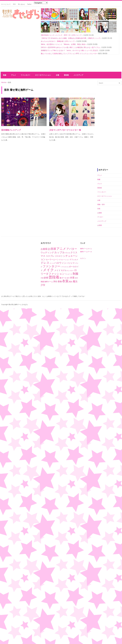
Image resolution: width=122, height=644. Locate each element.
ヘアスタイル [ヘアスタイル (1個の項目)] (65, 267)
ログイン (83, 258)
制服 (5, 75)
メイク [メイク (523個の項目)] (48, 270)
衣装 (99, 209)
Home (4, 82)
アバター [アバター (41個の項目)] (72, 249)
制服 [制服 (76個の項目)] (76, 274)
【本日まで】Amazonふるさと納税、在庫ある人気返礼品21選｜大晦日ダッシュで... (71, 38)
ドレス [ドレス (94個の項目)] (45, 263)
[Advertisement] (23, 46)
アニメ (13, 75)
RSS (14, 4)
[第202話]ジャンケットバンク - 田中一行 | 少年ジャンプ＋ (62, 35)
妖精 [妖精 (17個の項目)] (46, 278)
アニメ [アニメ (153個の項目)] (61, 249)
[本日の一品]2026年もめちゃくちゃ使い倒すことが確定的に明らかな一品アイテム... (71, 47)
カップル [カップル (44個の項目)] (60, 252)
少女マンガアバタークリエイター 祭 (65, 130)
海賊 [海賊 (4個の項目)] (42, 282)
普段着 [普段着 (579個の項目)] (54, 277)
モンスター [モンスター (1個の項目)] (70, 271)
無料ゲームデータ (86, 252)
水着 (57, 75)
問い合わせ (21, 4)
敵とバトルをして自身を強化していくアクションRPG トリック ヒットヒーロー (69, 54)
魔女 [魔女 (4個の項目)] (71, 282)
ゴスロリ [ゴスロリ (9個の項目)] (59, 256)
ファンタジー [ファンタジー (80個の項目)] (51, 266)
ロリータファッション (43, 75)
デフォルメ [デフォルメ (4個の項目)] (74, 260)
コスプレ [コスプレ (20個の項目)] (50, 256)
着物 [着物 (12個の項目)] (60, 281)
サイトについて (6, 4)
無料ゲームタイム (86, 249)
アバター (100, 217)
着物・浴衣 (101, 204)
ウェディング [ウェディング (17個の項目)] (47, 253)
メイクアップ (78, 75)
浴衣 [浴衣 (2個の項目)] (76, 278)
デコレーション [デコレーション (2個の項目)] (64, 260)
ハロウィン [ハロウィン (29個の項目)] (60, 263)
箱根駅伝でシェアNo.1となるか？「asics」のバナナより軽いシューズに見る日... (70, 50)
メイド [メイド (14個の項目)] (57, 270)
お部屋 (100, 225)
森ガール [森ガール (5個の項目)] (63, 278)
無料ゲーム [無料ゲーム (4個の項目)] (49, 282)
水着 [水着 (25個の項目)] (72, 278)
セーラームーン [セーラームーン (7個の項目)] (52, 260)
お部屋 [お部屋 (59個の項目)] (52, 249)
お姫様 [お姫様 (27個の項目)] (44, 249)
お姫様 (100, 213)
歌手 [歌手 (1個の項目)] (68, 278)
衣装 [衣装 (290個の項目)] (65, 281)
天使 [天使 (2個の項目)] (42, 278)
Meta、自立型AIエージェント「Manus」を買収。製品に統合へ (64, 44)
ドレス (100, 184)
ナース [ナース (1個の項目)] (52, 263)
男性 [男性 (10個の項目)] (55, 282)
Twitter (29, 4)
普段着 (66, 75)
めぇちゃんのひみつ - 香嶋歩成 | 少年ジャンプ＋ (58, 41)
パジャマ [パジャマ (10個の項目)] (71, 263)
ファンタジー (25, 75)
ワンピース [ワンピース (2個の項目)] (69, 274)
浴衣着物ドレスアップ (11, 130)
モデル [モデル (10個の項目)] (64, 270)
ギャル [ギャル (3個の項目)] (68, 253)
